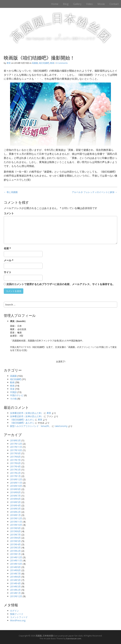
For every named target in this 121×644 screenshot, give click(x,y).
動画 (12, 382)
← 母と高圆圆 (11, 192)
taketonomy (61, 426)
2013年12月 (16, 596)
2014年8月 (15, 570)
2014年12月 (16, 557)
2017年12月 (16, 444)
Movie (101, 4)
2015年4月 (15, 544)
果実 (9, 63)
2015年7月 (15, 535)
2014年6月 (15, 577)
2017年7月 (15, 460)
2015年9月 (15, 528)
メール (9, 260)
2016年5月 (15, 502)
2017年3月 (15, 470)
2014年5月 (15, 580)
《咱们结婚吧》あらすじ (22, 420)
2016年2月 (15, 512)
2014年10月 (16, 564)
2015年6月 (15, 538)
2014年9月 (15, 567)
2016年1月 (15, 515)
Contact (114, 4)
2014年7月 (15, 574)
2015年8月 (15, 531)
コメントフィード (19, 617)
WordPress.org (18, 620)
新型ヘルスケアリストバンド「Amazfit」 (31, 426)
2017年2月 (15, 473)
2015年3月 (15, 548)
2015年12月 (16, 518)
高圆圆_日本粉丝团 (44, 636)
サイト (8, 272)
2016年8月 (15, 492)
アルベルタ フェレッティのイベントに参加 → (95, 192)
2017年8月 (15, 457)
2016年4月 (15, 505)
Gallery (77, 4)
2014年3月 (15, 586)
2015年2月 (15, 551)
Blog (66, 4)
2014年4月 (15, 583)
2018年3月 (15, 440)
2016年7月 (15, 496)
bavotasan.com (74, 638)
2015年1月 (15, 554)
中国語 (13, 392)
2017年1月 (15, 476)
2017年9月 (15, 453)
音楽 (12, 389)
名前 (7, 248)
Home (55, 4)
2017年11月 (16, 447)
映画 (52, 63)
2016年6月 (15, 499)
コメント (9, 213)
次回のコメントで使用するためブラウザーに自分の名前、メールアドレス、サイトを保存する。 (61, 284)
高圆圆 (35, 63)
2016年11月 (16, 483)
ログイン (14, 611)
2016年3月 (15, 509)
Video (89, 4)
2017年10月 (16, 450)
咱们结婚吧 (44, 63)
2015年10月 (16, 525)
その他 (13, 399)
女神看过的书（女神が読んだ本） (27, 413)
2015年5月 (15, 541)
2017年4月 (15, 466)
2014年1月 (15, 593)
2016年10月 (16, 486)
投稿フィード (17, 614)
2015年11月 (16, 522)
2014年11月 (16, 560)
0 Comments (62, 63)
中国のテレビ (17, 395)
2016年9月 (15, 489)
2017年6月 (15, 463)
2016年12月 (16, 479)
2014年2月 (15, 590)
